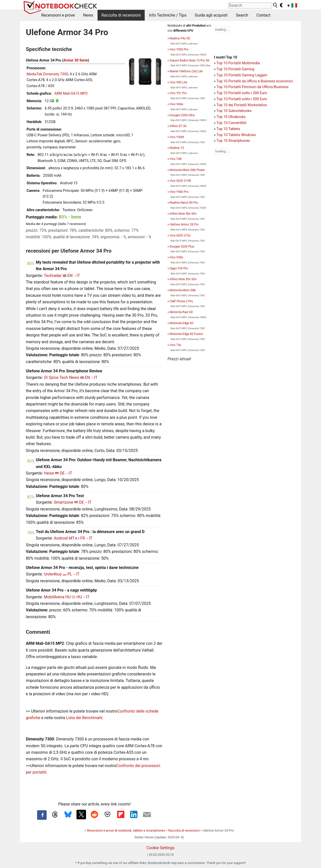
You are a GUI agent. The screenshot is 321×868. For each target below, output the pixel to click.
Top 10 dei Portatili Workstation (242, 105)
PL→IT (73, 574)
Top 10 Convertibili (231, 123)
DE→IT (66, 473)
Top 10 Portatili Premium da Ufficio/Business (252, 87)
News (88, 15)
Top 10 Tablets (228, 129)
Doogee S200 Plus (182, 247)
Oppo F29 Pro (179, 268)
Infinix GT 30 (178, 126)
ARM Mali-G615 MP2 (71, 94)
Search (242, 15)
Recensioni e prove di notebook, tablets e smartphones (126, 830)
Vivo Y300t (177, 137)
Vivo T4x (176, 345)
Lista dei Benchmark (84, 718)
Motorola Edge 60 (182, 323)
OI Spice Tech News (62, 378)
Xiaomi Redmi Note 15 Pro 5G (190, 61)
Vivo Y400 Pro (179, 192)
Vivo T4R (176, 159)
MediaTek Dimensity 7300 (47, 74)
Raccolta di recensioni (121, 15)
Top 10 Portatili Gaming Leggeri (242, 75)
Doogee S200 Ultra (182, 115)
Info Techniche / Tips (168, 15)
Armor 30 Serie (75, 60)
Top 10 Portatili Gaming (235, 69)
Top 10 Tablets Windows (236, 135)
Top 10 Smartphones (233, 141)
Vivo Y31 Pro (178, 93)
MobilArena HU (57, 597)
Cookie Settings (160, 848)
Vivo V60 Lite (179, 82)
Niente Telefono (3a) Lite (186, 71)
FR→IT (86, 538)
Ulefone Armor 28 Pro (184, 224)
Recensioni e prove (58, 15)
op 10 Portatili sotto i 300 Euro (243, 93)
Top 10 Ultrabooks (231, 117)
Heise (49, 473)
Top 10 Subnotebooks (234, 111)
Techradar (53, 276)
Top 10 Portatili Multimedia (238, 63)
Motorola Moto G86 (183, 290)
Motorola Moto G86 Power (187, 170)
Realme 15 (177, 148)
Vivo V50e (177, 257)
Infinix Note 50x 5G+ (183, 279)
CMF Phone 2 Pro (181, 301)
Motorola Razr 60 (181, 312)
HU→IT (83, 597)
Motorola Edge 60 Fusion (186, 334)
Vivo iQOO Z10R (180, 181)
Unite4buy (53, 574)
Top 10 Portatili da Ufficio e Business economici (255, 81)
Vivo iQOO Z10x (180, 236)
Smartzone (63, 502)
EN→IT (74, 276)
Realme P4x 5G (180, 38)
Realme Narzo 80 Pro (184, 203)
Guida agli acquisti (211, 15)
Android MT (64, 538)
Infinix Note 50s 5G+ (183, 214)
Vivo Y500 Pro (179, 49)
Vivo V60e (177, 104)
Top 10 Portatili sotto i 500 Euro (242, 99)
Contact (264, 15)
